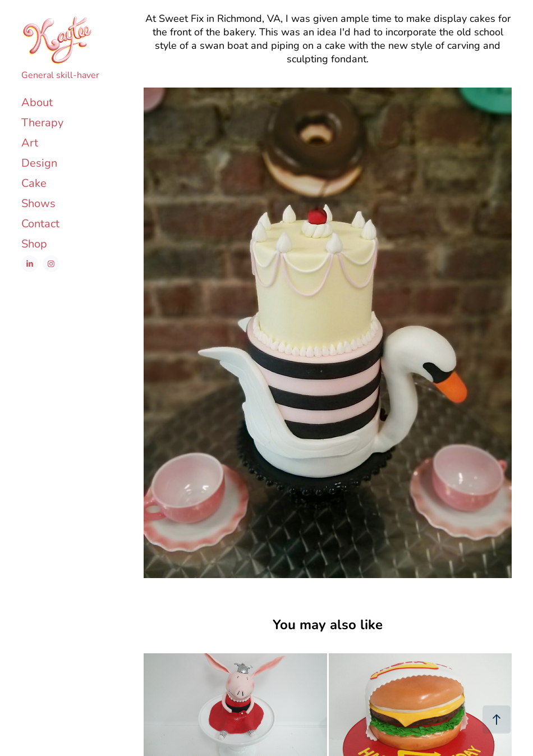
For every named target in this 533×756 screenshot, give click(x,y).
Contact (40, 223)
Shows (38, 203)
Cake (34, 183)
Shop (34, 243)
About (37, 102)
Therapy (42, 122)
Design (39, 162)
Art (30, 142)
